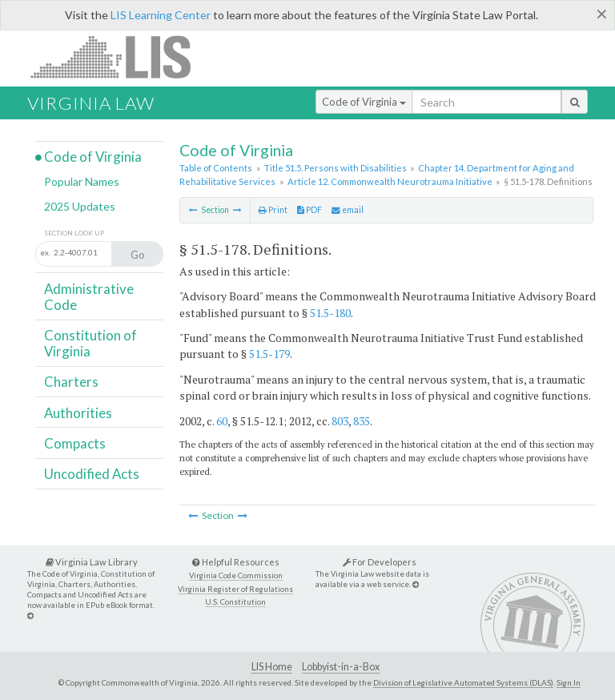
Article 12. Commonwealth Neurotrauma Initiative (390, 181)
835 (362, 421)
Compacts (75, 443)
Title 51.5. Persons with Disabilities (336, 168)
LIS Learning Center (161, 15)
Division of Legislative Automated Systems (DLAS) (463, 682)
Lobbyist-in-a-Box (341, 667)
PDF (310, 210)
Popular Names (82, 181)
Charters (71, 382)
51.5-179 (269, 354)
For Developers (380, 562)
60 (222, 421)
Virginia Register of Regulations (235, 589)
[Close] (602, 14)
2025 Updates (80, 206)
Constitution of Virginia (90, 343)
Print (273, 210)
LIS (120, 56)
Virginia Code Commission (236, 575)
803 (340, 421)
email (348, 210)
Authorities (78, 413)
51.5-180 (330, 313)
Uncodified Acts (92, 474)
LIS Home (272, 667)
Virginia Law (91, 103)
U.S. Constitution (235, 602)
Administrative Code (89, 297)
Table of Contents (216, 168)
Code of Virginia (364, 102)
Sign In (569, 682)
